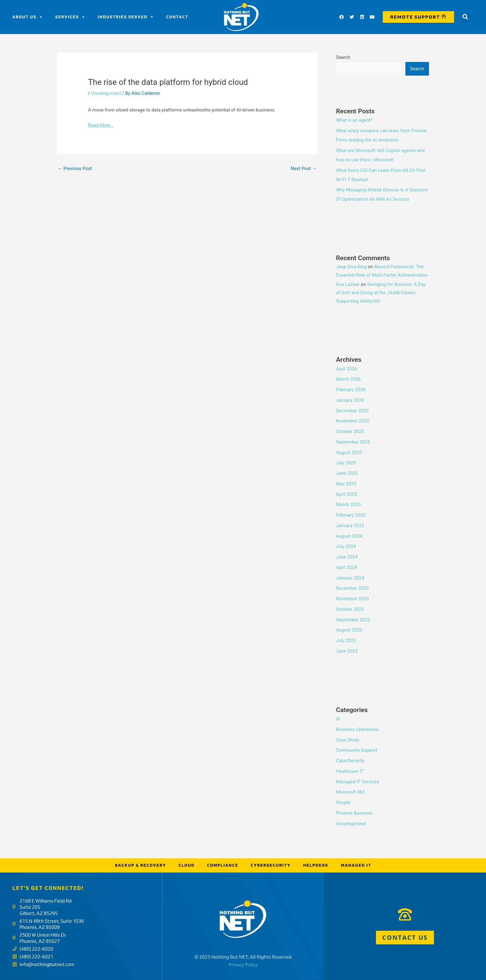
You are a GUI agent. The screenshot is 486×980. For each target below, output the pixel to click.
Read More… (101, 125)
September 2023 (353, 620)
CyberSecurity (350, 761)
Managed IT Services (358, 782)
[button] (465, 17)
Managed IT (356, 865)
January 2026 (350, 400)
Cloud (187, 865)
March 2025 (348, 505)
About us (28, 17)
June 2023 (347, 651)
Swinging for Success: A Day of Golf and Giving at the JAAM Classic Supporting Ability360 (381, 293)
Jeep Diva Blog (351, 267)
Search (343, 57)
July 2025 (346, 463)
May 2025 (346, 484)
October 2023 (350, 609)
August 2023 (349, 630)
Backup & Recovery (141, 865)
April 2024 (347, 567)
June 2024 (347, 557)
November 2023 (352, 599)
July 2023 (346, 641)
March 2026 (348, 379)
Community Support (357, 750)
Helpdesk (316, 865)
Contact (177, 17)
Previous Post (75, 168)
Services (70, 17)
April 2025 (347, 494)
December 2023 (352, 588)
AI (338, 719)
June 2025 (347, 473)
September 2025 (353, 442)
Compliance (223, 865)
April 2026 (347, 369)
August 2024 (349, 536)
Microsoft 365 (351, 792)
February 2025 (351, 515)
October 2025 (350, 431)
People (343, 803)
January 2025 (350, 526)
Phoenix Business (354, 813)
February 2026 (351, 390)
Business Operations (357, 729)
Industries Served (126, 17)
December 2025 (352, 411)
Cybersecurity (271, 865)
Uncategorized (106, 93)
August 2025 (349, 453)
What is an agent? (354, 120)
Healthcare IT (350, 771)
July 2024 (346, 546)
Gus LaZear (348, 284)
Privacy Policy (243, 965)
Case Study (348, 740)
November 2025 (352, 421)
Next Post (304, 168)
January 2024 (350, 578)
